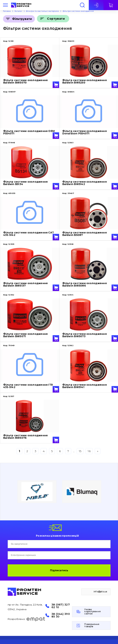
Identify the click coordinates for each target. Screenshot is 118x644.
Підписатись (59, 570)
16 (89, 451)
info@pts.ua (100, 592)
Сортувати (56, 19)
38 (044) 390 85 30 (61, 615)
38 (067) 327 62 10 (61, 606)
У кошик (56, 85)
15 (80, 451)
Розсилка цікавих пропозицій (57, 536)
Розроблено (27, 619)
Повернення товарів (92, 625)
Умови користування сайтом (92, 612)
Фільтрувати (22, 19)
